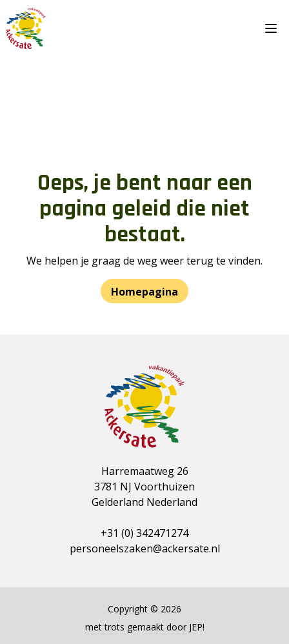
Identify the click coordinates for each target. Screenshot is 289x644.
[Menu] (274, 28)
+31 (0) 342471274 (144, 533)
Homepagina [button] (144, 292)
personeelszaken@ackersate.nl (145, 548)
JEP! (197, 627)
